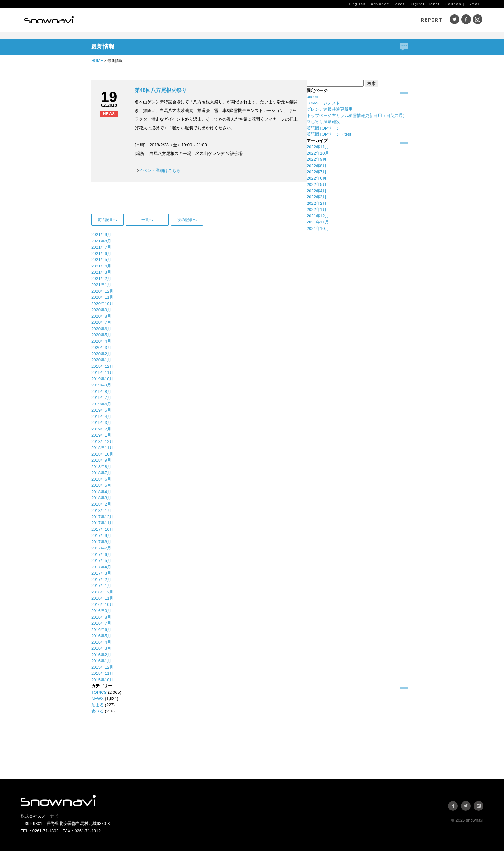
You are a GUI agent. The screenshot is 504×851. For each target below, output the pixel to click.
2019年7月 (101, 398)
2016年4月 (101, 642)
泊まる (98, 705)
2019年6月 (101, 404)
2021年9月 (101, 235)
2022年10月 (318, 153)
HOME (97, 61)
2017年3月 (101, 573)
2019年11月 (102, 372)
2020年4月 (101, 341)
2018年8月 (101, 467)
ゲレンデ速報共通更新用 (330, 109)
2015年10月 (102, 680)
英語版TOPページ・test (329, 134)
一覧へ (147, 220)
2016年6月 (101, 630)
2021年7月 (101, 247)
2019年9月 (101, 385)
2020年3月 (101, 347)
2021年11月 (318, 222)
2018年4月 (101, 492)
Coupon (453, 4)
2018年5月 (101, 485)
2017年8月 (101, 542)
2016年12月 (102, 592)
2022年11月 (318, 147)
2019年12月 (102, 366)
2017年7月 (101, 548)
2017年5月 (101, 561)
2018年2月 (101, 504)
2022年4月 (317, 191)
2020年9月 (101, 310)
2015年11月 (102, 673)
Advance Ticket (388, 4)
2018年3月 (101, 498)
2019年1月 (101, 435)
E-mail (474, 4)
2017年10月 (102, 529)
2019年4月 (101, 416)
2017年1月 (101, 586)
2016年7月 (101, 623)
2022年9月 (317, 159)
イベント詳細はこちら (160, 171)
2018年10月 (102, 454)
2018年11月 (102, 448)
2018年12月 (102, 442)
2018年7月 (101, 473)
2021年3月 (101, 272)
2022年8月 (317, 166)
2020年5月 (101, 335)
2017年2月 (101, 579)
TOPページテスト (324, 103)
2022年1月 (317, 209)
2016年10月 (102, 605)
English (358, 4)
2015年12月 (102, 667)
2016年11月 (102, 598)
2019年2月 (101, 429)
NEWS (98, 698)
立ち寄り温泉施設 (323, 122)
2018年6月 (101, 479)
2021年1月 (101, 285)
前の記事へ (107, 220)
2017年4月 (101, 567)
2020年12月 (102, 291)
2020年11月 (102, 297)
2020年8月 (101, 316)
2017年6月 (101, 554)
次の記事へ (187, 220)
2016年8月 (101, 617)
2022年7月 (317, 172)
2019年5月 (101, 410)
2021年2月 (101, 279)
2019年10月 (102, 379)
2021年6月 (101, 253)
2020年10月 (102, 304)
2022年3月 (317, 197)
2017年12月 (102, 517)
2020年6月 (101, 329)
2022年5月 (317, 184)
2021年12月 (318, 216)
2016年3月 (101, 648)
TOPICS (99, 692)
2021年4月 (101, 266)
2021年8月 (101, 241)
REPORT (432, 20)
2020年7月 (101, 322)
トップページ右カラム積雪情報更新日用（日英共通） (357, 116)
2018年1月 (101, 510)
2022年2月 (317, 203)
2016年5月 (101, 636)
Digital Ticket (425, 4)
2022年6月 (317, 178)
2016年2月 (101, 655)
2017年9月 (101, 535)
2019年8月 (101, 391)
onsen (312, 97)
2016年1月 (101, 661)
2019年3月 (101, 423)
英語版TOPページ (324, 128)
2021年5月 (101, 260)
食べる (98, 711)
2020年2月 (101, 354)
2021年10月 (318, 228)
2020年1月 (101, 360)
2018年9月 (101, 460)
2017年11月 (102, 523)
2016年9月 (101, 611)
